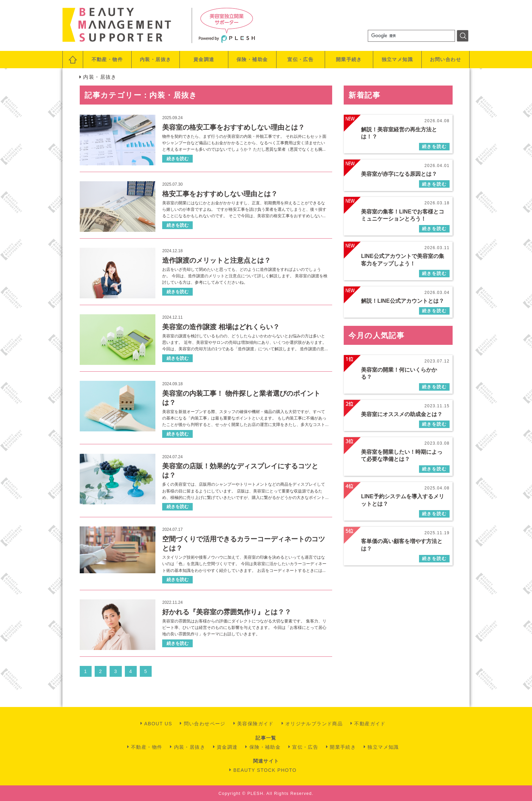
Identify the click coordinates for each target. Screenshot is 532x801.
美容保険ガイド (255, 724)
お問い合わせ (445, 59)
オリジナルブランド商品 (314, 724)
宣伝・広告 (300, 59)
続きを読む (178, 159)
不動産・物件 (107, 59)
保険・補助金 (252, 59)
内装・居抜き (155, 59)
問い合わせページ (205, 724)
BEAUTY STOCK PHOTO (265, 770)
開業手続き (349, 59)
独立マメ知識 (397, 59)
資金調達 (204, 59)
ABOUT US (158, 724)
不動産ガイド (370, 724)
